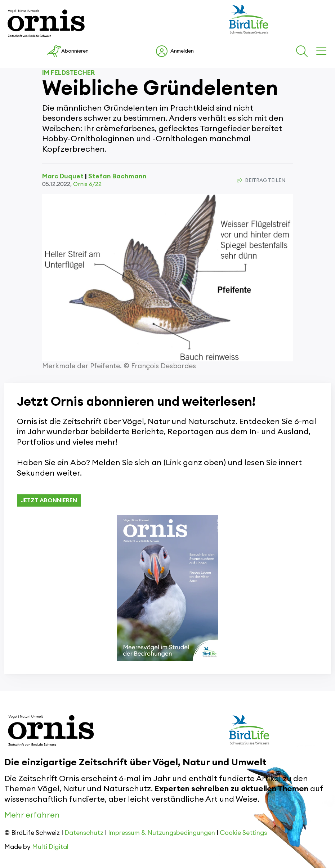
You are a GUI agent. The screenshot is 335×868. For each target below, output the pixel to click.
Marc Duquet (63, 176)
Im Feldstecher (69, 73)
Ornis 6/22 (87, 184)
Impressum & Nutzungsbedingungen (162, 833)
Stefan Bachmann (117, 176)
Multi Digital (50, 847)
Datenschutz (84, 833)
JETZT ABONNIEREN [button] (49, 500)
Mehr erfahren (32, 815)
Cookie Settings (243, 833)
